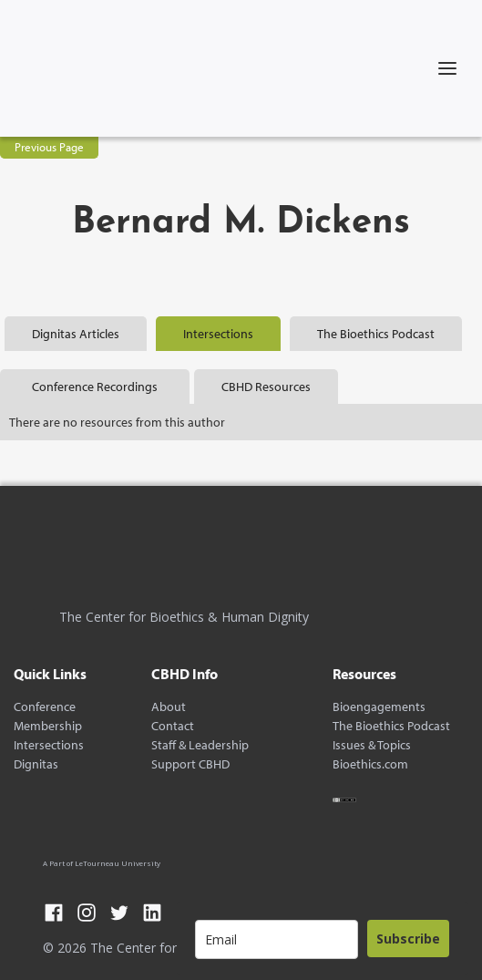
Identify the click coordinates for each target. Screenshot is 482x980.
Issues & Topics (372, 745)
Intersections (49, 745)
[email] (277, 939)
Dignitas (36, 764)
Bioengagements (379, 707)
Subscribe (408, 939)
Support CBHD (190, 764)
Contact (173, 726)
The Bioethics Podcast (391, 726)
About (169, 707)
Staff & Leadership (200, 745)
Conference (45, 707)
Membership (48, 726)
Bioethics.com (370, 764)
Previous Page (49, 147)
